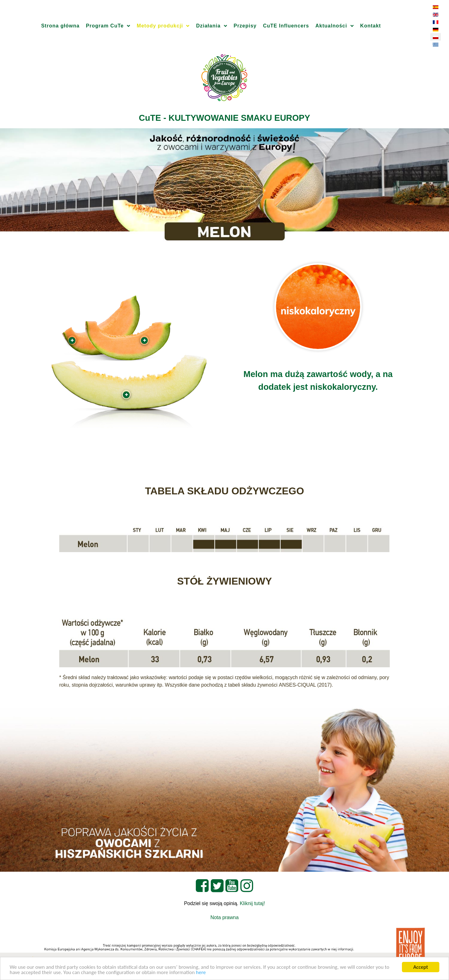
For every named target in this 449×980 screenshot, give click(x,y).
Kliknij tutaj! (252, 903)
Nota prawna (225, 917)
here (201, 973)
